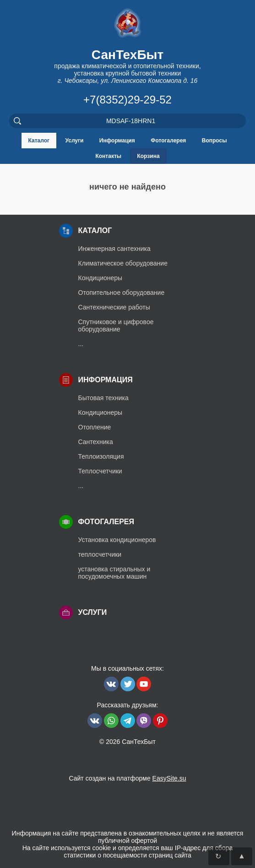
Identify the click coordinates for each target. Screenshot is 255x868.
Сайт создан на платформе (127, 778)
